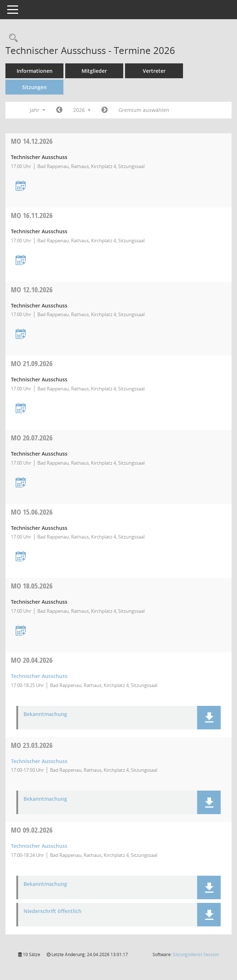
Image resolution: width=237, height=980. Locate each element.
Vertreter (154, 71)
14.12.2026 (32, 141)
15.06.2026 (32, 512)
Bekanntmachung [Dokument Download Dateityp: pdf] (45, 714)
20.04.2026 (32, 660)
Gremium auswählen (144, 110)
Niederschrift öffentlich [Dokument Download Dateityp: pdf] (53, 911)
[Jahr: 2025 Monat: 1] (59, 110)
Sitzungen (34, 87)
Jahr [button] (38, 110)
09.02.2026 (32, 830)
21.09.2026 (32, 363)
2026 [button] (82, 110)
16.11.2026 (32, 215)
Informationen (35, 71)
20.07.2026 (32, 438)
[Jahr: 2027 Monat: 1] (105, 110)
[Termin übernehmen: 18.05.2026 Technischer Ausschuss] (21, 631)
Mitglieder (94, 71)
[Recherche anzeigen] (12, 38)
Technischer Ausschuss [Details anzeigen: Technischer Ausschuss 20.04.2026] (39, 676)
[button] (209, 718)
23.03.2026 (32, 745)
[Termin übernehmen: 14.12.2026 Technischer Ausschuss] (21, 186)
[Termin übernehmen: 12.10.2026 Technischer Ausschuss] (21, 334)
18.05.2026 (32, 586)
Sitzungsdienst (196, 954)
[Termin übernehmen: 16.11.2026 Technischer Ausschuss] (21, 261)
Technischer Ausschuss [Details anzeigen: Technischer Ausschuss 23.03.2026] (39, 761)
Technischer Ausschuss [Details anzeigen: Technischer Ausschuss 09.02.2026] (39, 846)
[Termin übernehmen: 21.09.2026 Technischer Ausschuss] (21, 409)
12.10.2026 (32, 290)
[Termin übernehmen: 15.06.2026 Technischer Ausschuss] (21, 557)
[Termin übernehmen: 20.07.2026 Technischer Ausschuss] (21, 483)
